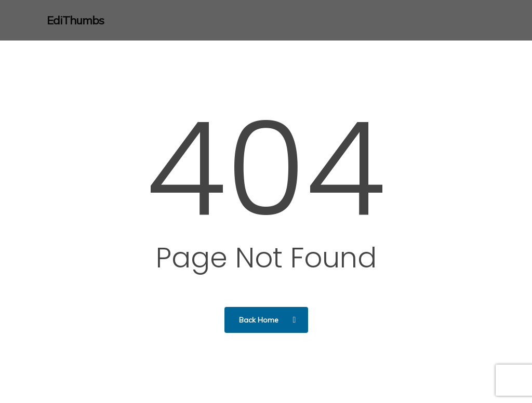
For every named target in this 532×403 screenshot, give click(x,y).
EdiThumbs (75, 20)
